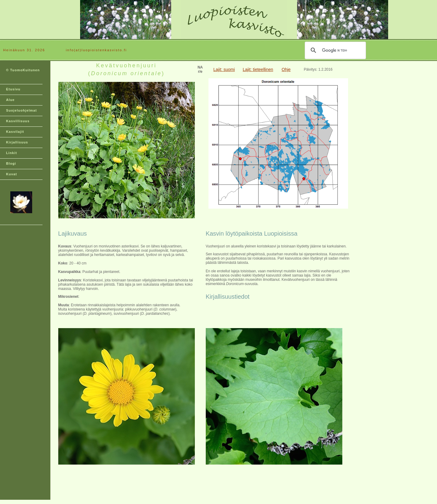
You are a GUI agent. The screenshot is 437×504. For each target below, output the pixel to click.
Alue (10, 100)
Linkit (12, 153)
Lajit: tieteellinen (258, 69)
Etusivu (13, 89)
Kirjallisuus (17, 142)
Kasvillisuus (18, 121)
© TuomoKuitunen (23, 70)
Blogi (11, 163)
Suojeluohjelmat (21, 110)
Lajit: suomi (224, 69)
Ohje (286, 69)
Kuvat (12, 174)
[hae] (334, 50)
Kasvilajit (15, 132)
